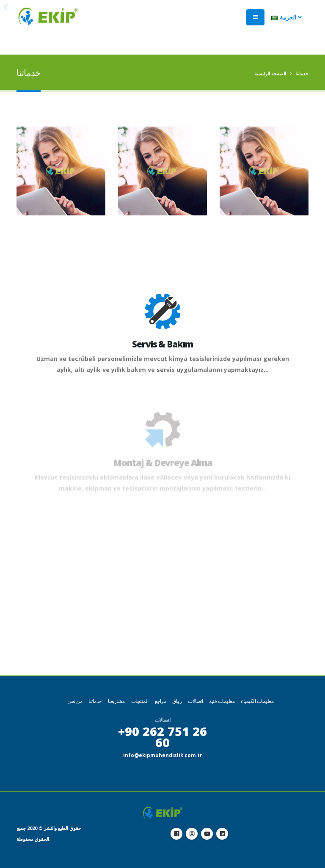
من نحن (75, 701)
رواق (177, 701)
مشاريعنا (116, 701)
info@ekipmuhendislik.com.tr (162, 755)
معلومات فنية (222, 701)
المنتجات (140, 701)
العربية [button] (286, 21)
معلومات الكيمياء (257, 701)
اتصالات (195, 701)
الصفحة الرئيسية (270, 73)
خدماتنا (95, 701)
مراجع (161, 701)
